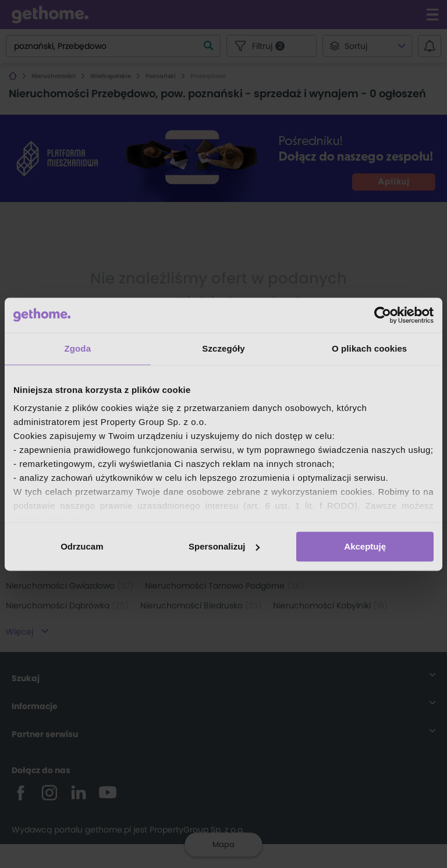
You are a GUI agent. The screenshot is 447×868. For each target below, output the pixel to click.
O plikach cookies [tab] (369, 348)
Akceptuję (365, 546)
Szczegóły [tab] (223, 348)
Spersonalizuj (224, 546)
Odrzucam (82, 546)
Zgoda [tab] (78, 348)
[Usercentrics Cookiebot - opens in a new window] (383, 315)
